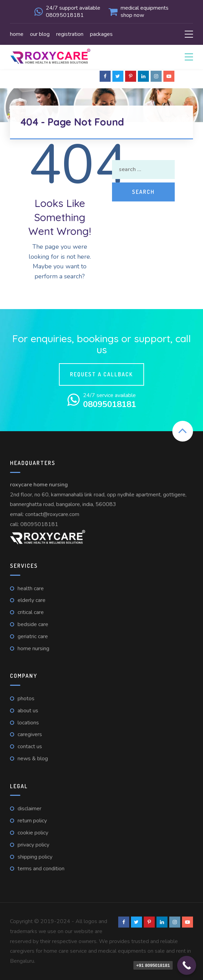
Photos (26, 699)
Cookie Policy (33, 833)
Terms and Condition (41, 869)
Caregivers (30, 734)
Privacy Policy (33, 845)
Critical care (31, 612)
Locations (28, 723)
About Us (28, 711)
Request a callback (101, 374)
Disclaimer (29, 809)
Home (17, 34)
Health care (31, 588)
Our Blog (40, 34)
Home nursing (33, 649)
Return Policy (32, 821)
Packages (101, 34)
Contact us (30, 746)
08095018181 (39, 524)
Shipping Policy (35, 857)
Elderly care (32, 600)
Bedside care (33, 624)
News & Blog (33, 759)
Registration (70, 34)
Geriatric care (33, 636)
